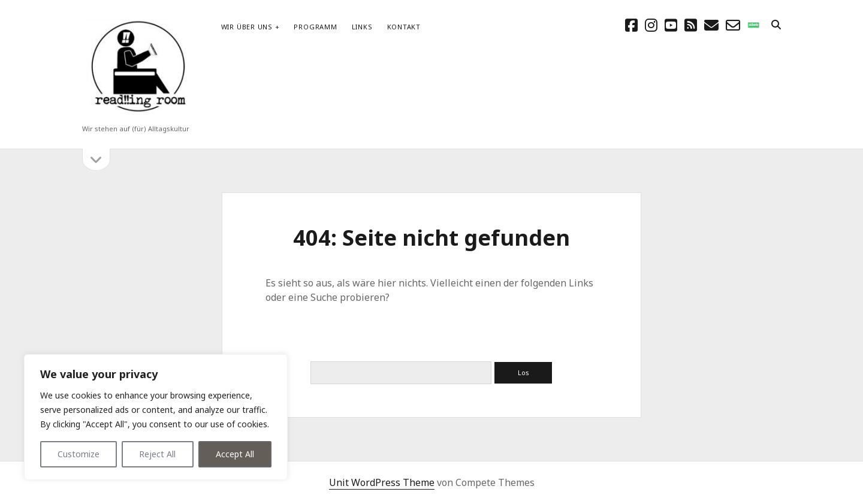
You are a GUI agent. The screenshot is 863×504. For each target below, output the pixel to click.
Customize (79, 454)
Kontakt (404, 27)
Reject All (157, 454)
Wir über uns (247, 27)
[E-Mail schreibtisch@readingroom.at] (711, 25)
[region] (156, 417)
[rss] (691, 25)
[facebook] (631, 25)
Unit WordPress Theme (382, 482)
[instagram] (651, 25)
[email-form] (733, 25)
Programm (315, 27)
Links (362, 27)
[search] (776, 25)
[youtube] (671, 25)
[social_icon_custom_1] (753, 25)
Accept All (235, 454)
